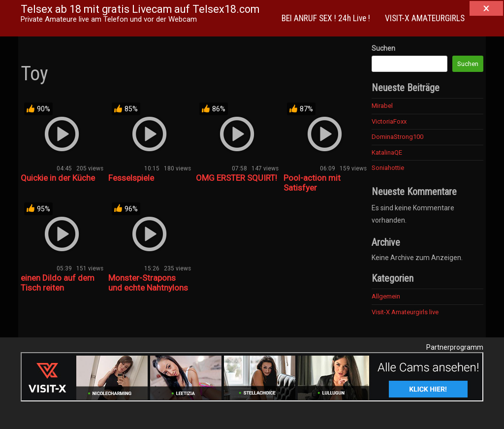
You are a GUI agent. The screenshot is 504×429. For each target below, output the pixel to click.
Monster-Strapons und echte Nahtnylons (148, 283)
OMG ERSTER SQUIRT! (236, 178)
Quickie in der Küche (58, 178)
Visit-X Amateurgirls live (405, 312)
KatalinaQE (387, 152)
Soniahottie (388, 168)
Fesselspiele (131, 178)
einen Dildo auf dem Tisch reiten (58, 283)
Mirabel (382, 106)
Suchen (383, 48)
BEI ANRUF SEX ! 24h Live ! (326, 18)
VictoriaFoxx (389, 121)
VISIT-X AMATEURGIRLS (425, 18)
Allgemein (386, 296)
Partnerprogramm (455, 347)
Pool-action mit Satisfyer (312, 183)
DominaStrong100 (397, 137)
